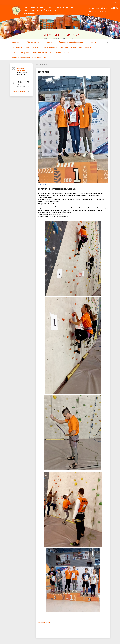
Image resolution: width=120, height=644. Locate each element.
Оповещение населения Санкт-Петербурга (29, 58)
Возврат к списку (44, 623)
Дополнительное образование (71, 42)
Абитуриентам (33, 42)
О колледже (16, 42)
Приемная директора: (21, 69)
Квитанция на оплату (20, 47)
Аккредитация (85, 47)
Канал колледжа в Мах (59, 52)
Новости (93, 42)
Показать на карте (21, 92)
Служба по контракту (20, 52)
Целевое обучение (39, 52)
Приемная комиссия (68, 47)
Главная (38, 64)
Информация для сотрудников (44, 47)
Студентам (49, 42)
